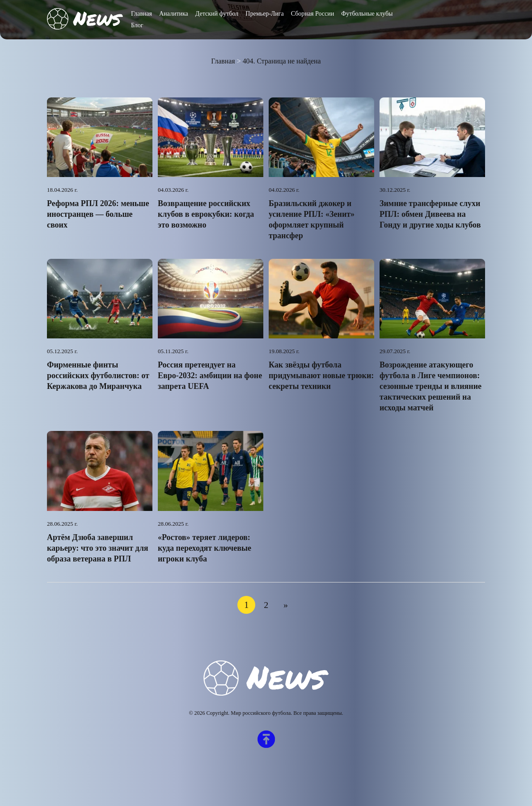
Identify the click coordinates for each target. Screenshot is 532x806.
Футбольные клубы (367, 14)
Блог (137, 25)
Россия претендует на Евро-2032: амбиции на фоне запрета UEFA (210, 376)
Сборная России (312, 14)
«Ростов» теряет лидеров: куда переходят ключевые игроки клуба (205, 548)
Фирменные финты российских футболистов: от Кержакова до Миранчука (98, 376)
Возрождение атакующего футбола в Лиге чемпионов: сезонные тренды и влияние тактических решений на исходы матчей (431, 386)
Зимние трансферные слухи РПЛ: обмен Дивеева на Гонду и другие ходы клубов (430, 214)
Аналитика (174, 14)
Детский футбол (217, 14)
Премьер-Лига (264, 14)
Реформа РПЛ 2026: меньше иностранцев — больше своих (98, 214)
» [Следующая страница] (286, 605)
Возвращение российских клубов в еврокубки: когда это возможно (206, 214)
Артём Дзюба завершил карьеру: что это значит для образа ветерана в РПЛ (97, 548)
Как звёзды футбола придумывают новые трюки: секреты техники (321, 376)
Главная (141, 14)
